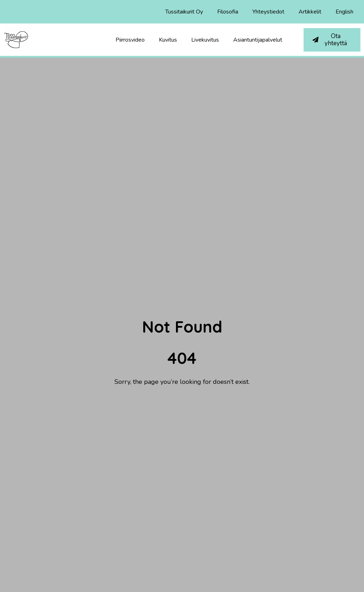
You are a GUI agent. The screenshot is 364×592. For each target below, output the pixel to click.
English (344, 12)
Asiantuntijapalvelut (258, 40)
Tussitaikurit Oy (184, 12)
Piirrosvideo (130, 40)
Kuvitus (168, 40)
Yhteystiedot (268, 12)
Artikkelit (310, 12)
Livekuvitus (205, 40)
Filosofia (228, 12)
